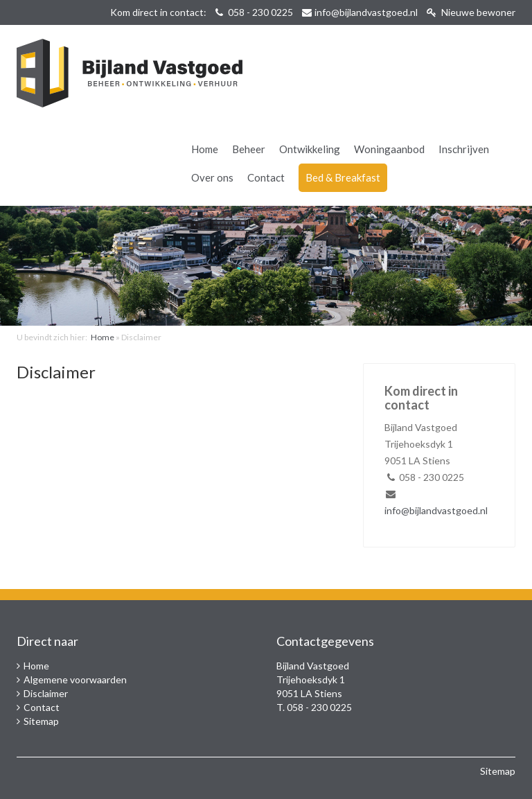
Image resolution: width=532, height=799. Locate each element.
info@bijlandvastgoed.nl (366, 12)
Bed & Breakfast (343, 177)
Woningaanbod (389, 149)
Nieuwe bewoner (471, 12)
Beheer (249, 149)
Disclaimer (46, 693)
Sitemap (41, 721)
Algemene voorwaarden (75, 679)
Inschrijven (464, 149)
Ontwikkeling (310, 149)
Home (205, 149)
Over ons (212, 177)
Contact (266, 177)
